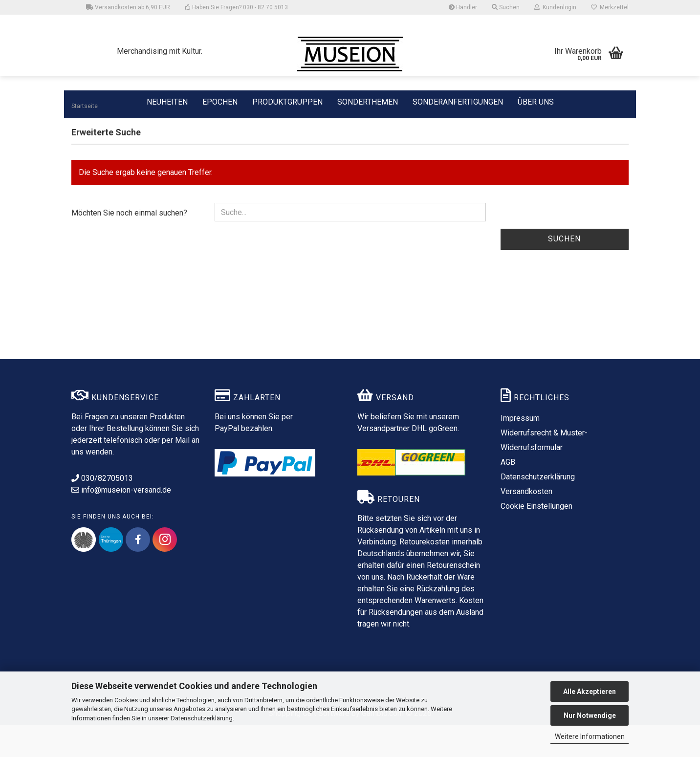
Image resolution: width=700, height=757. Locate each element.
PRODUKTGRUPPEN (287, 101)
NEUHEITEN (167, 101)
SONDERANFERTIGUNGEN (458, 101)
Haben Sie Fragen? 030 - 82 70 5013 (236, 7)
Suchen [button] (506, 7)
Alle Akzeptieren (590, 692)
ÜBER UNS (536, 102)
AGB (508, 494)
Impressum (520, 450)
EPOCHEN (220, 101)
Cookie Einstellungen (536, 538)
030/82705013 (102, 510)
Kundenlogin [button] (555, 7)
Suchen (564, 270)
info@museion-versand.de (121, 522)
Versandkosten (526, 523)
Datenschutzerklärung (202, 718)
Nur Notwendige (590, 715)
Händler (463, 7)
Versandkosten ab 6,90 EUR (128, 7)
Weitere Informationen (590, 736)
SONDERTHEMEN (368, 101)
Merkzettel (610, 7)
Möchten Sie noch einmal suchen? (129, 245)
